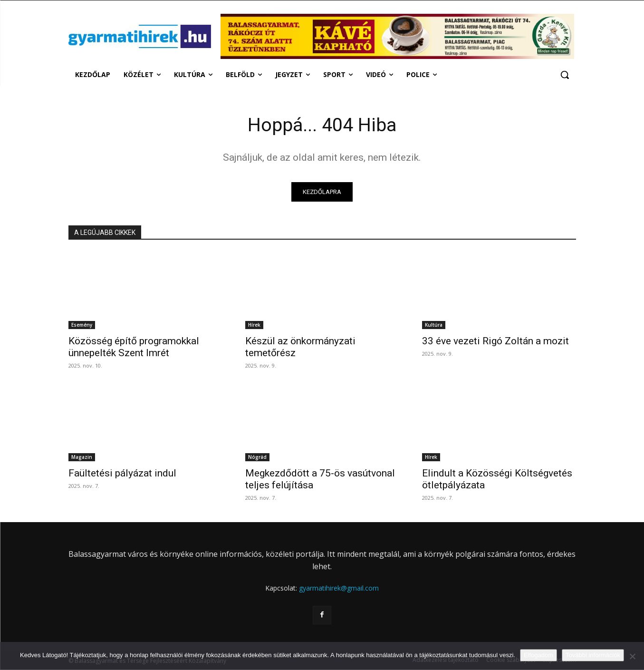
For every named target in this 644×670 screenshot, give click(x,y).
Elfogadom (538, 655)
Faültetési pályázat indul (122, 474)
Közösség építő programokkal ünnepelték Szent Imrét (134, 348)
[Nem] (632, 656)
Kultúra (434, 326)
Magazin (82, 458)
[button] (565, 75)
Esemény (82, 326)
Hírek (254, 326)
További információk (593, 655)
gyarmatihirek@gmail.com (339, 588)
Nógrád (257, 458)
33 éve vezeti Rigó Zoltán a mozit (495, 342)
